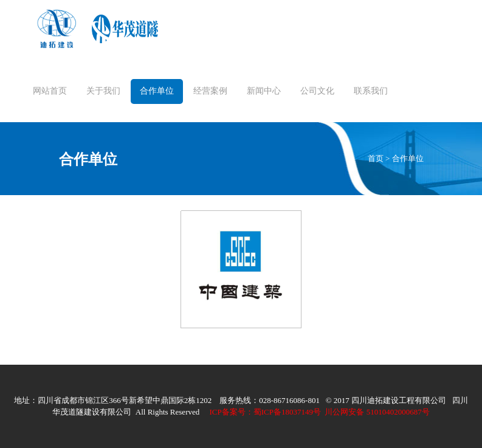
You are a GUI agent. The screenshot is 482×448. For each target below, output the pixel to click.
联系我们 (371, 91)
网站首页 (50, 91)
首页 (376, 158)
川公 (297, 412)
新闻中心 (264, 91)
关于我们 (103, 91)
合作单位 (157, 91)
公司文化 (317, 91)
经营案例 (210, 91)
